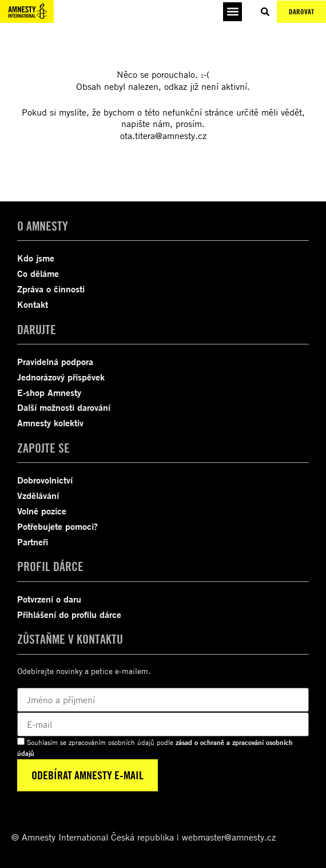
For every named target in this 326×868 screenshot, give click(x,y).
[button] (232, 12)
